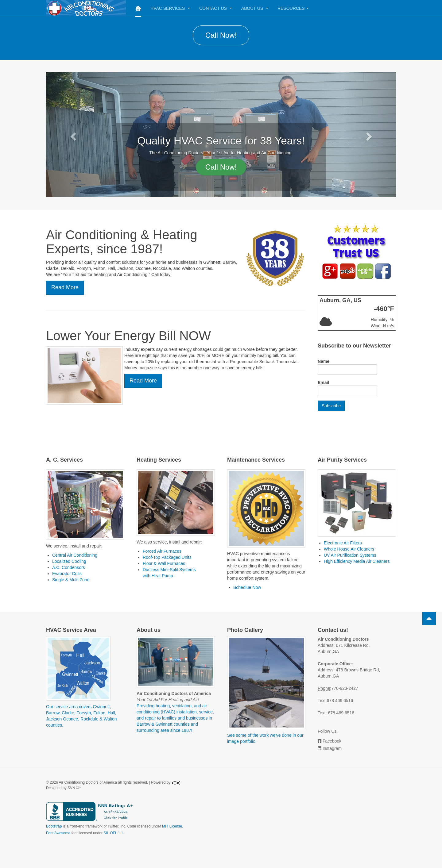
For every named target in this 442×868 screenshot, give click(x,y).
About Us (255, 8)
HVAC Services (170, 8)
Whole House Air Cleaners (349, 549)
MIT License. (173, 826)
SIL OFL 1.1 (113, 833)
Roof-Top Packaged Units (167, 557)
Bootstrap (54, 826)
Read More (65, 287)
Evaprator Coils (67, 574)
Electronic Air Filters (343, 543)
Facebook (332, 741)
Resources (293, 8)
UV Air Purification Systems (350, 555)
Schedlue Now (247, 587)
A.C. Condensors (69, 567)
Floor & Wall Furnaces (164, 563)
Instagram (332, 748)
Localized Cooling (69, 561)
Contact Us (216, 8)
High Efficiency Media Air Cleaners (357, 561)
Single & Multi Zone (71, 580)
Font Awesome (58, 833)
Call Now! (221, 35)
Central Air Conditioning (75, 555)
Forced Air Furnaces (162, 551)
